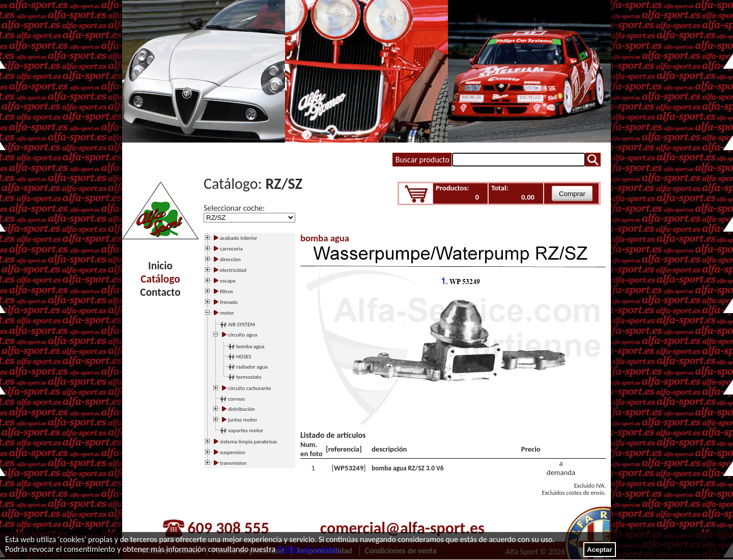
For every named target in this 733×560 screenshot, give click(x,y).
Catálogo (160, 279)
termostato (249, 377)
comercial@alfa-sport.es (402, 528)
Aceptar (600, 550)
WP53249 (349, 468)
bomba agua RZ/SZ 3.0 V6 (408, 468)
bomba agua (250, 346)
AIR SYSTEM (242, 325)
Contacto (160, 292)
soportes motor (246, 430)
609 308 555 (228, 528)
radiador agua (252, 367)
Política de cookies (308, 549)
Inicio (160, 266)
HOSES (244, 357)
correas (236, 399)
